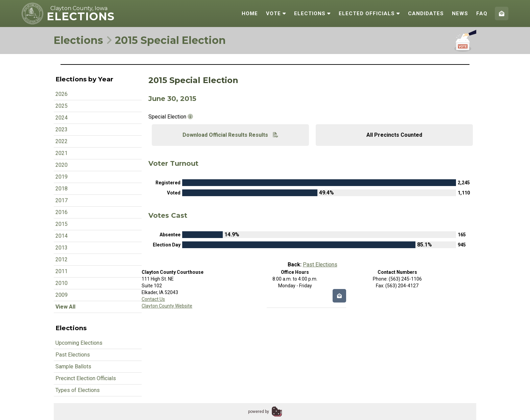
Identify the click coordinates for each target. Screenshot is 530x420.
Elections (312, 14)
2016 (62, 212)
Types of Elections (78, 390)
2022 (62, 141)
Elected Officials (369, 14)
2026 (62, 94)
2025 (62, 106)
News (460, 14)
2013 (62, 248)
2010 (62, 283)
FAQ (482, 14)
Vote (276, 14)
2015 (62, 224)
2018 (62, 189)
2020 (62, 165)
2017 (62, 200)
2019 (62, 177)
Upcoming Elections (79, 343)
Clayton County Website (167, 306)
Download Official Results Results (230, 135)
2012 (62, 259)
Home (250, 14)
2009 (62, 295)
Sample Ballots (73, 366)
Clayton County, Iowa (79, 8)
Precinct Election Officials (86, 378)
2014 (62, 236)
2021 (62, 153)
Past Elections (73, 355)
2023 (62, 129)
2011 (62, 271)
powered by (259, 412)
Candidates (426, 14)
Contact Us (153, 299)
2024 (62, 118)
